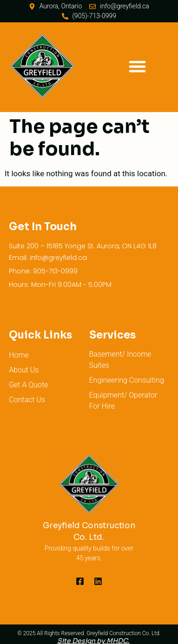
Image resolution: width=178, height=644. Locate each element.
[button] (137, 66)
